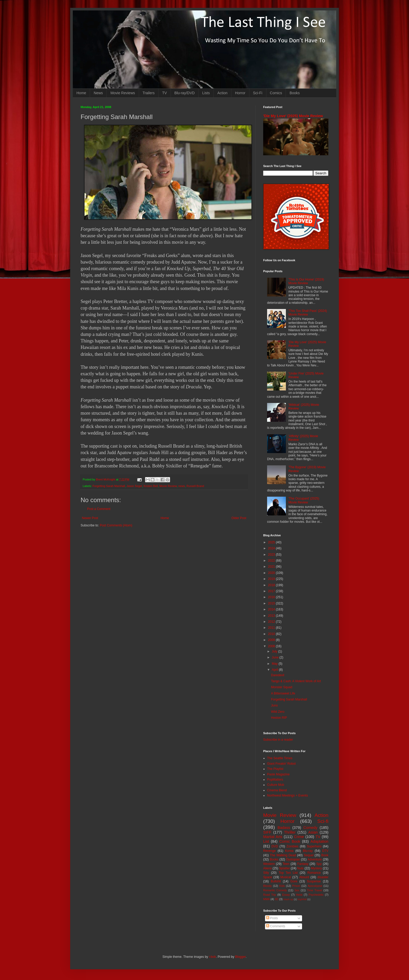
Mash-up (288, 899)
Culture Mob (276, 785)
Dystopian (293, 859)
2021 (272, 567)
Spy (319, 864)
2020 (272, 573)
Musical (286, 877)
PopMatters (275, 780)
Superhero (314, 846)
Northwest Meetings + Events (287, 795)
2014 (272, 609)
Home (81, 93)
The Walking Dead (283, 855)
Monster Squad (282, 687)
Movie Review (168, 486)
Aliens (267, 868)
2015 (272, 603)
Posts (272, 918)
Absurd (304, 877)
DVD (275, 846)
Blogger (240, 957)
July (275, 651)
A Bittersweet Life (283, 693)
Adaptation (319, 841)
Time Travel (315, 890)
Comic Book (290, 841)
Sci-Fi (258, 93)
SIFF (267, 832)
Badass (284, 828)
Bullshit (276, 881)
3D (276, 899)
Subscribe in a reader (278, 740)
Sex (297, 890)
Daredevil (278, 675)
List (266, 841)
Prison (296, 886)
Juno (274, 705)
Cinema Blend (277, 790)
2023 (272, 555)
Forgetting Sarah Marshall (109, 486)
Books (295, 93)
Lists (206, 93)
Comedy (310, 828)
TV (165, 93)
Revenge (269, 851)
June (276, 657)
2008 (272, 646)
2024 (272, 548)
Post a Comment (99, 509)
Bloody (267, 886)
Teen (286, 864)
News (98, 93)
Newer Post (90, 518)
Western (269, 864)
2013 (272, 616)
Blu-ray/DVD (185, 93)
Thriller (290, 832)
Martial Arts (273, 837)
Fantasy (303, 864)
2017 (272, 591)
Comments (276, 926)
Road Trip (270, 895)
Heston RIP (279, 718)
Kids (282, 886)
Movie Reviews (123, 93)
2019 (272, 579)
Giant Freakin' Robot (281, 764)
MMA (266, 899)
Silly (266, 873)
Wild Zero (278, 712)
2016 (272, 597)
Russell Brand (195, 486)
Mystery (316, 868)
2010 (272, 634)
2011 (272, 628)
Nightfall (302, 899)
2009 (272, 640)
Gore (294, 881)
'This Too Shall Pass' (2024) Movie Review (308, 313)
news (182, 486)
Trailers (149, 93)
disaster (323, 877)
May (275, 664)
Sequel (308, 855)
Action (222, 93)
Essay (286, 895)
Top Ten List (288, 873)
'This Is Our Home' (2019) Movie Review (306, 281)
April (275, 670)
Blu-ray (308, 851)
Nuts (300, 868)
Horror (240, 93)
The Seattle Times (280, 758)
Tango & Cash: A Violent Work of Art (296, 681)
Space (268, 877)
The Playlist (275, 769)
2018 (272, 585)
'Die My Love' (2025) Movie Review (293, 116)
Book (325, 855)
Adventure (315, 859)
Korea (289, 851)
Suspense (314, 881)
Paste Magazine (278, 774)
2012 (272, 622)
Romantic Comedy (275, 890)
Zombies (292, 846)
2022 (272, 561)
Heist (299, 895)
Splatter (284, 868)
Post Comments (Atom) (116, 525)
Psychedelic (316, 895)
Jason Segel (134, 486)
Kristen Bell (151, 486)
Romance (314, 873)
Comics (276, 93)
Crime (299, 837)
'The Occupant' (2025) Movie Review (304, 500)
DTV (325, 851)
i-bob (212, 957)
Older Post (239, 518)
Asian (313, 832)
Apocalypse (315, 886)
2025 (272, 542)
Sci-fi (323, 821)
